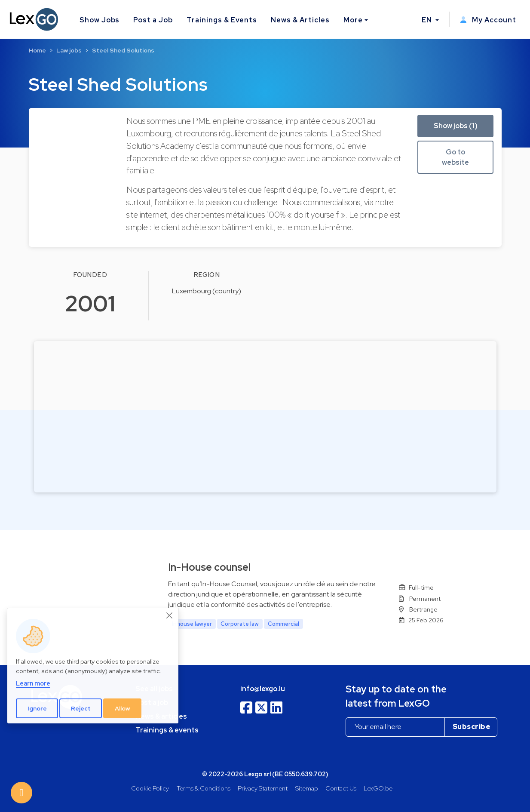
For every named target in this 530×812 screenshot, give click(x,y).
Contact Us (341, 788)
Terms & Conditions (204, 788)
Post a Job (153, 20)
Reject (81, 708)
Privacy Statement (263, 788)
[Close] (170, 615)
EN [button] (428, 20)
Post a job (152, 703)
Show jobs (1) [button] (456, 126)
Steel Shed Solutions (123, 50)
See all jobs (154, 689)
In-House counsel (209, 567)
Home (37, 50)
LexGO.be (378, 788)
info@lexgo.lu (263, 689)
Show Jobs (100, 20)
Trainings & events (167, 730)
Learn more (33, 683)
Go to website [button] (455, 157)
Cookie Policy (150, 788)
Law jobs (69, 50)
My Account (488, 20)
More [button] (353, 20)
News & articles (161, 716)
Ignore (37, 708)
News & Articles (300, 20)
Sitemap (307, 788)
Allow (123, 708)
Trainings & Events (222, 20)
